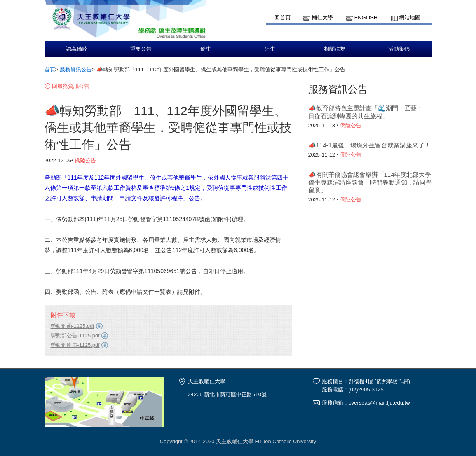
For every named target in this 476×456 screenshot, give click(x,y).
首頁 (50, 69)
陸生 (270, 49)
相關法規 (335, 49)
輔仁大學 (322, 18)
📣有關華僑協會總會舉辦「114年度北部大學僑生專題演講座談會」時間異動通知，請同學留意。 (370, 182)
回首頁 (283, 18)
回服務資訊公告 (71, 86)
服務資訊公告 (76, 69)
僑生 (206, 49)
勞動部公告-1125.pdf (75, 336)
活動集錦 (399, 49)
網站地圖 (410, 18)
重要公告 (141, 49)
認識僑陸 (77, 49)
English (366, 18)
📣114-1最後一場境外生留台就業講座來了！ (369, 145)
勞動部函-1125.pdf (73, 326)
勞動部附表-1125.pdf (75, 345)
